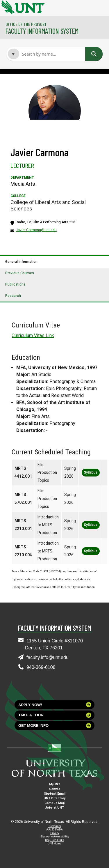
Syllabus (91, 472)
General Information (21, 262)
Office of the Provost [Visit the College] (26, 24)
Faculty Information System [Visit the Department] (42, 31)
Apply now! (55, 705)
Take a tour (55, 715)
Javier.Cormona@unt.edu (36, 230)
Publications (15, 284)
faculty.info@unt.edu (48, 657)
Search (94, 54)
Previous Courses (20, 273)
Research (13, 296)
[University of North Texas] (7, 7)
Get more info (55, 726)
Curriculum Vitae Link (33, 335)
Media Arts (23, 184)
